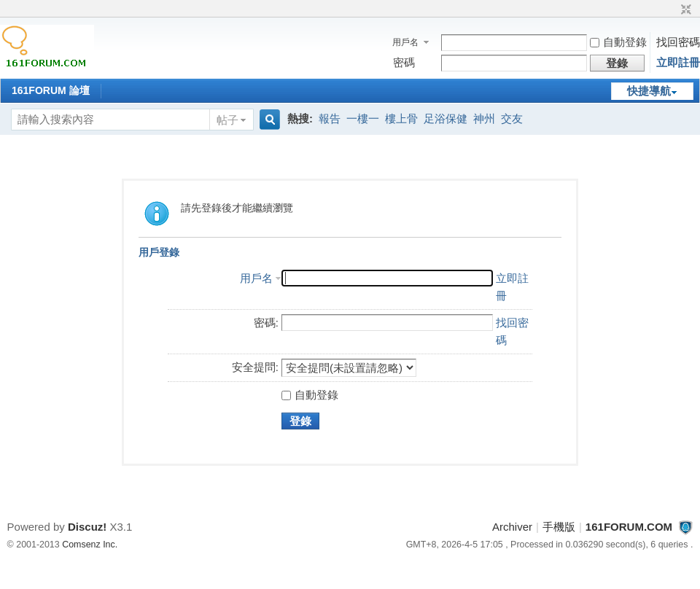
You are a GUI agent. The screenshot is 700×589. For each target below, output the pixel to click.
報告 (330, 118)
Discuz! (87, 527)
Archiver (512, 527)
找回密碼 (678, 42)
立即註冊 (678, 62)
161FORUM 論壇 (51, 90)
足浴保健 (446, 118)
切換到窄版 (684, 10)
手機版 (559, 527)
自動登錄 (618, 42)
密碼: (266, 323)
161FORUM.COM (629, 527)
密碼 (404, 62)
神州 (484, 118)
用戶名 (405, 42)
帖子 (227, 120)
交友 (512, 118)
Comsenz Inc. (90, 545)
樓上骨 (401, 118)
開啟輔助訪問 (672, 10)
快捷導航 (649, 91)
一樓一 (363, 118)
